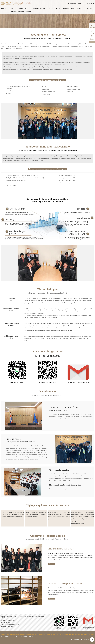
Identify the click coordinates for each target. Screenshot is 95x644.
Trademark (66, 9)
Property (58, 9)
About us (3, 634)
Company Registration (21, 9)
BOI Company (28, 9)
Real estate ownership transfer (54, 634)
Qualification (74, 9)
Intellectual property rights (69, 634)
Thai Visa (51, 9)
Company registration (21, 634)
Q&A (80, 9)
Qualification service (82, 634)
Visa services (42, 634)
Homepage (4, 9)
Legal (12, 9)
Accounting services (32, 634)
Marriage (43, 9)
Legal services (10, 634)
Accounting (36, 9)
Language (89, 4)
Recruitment (13, 12)
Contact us (89, 9)
